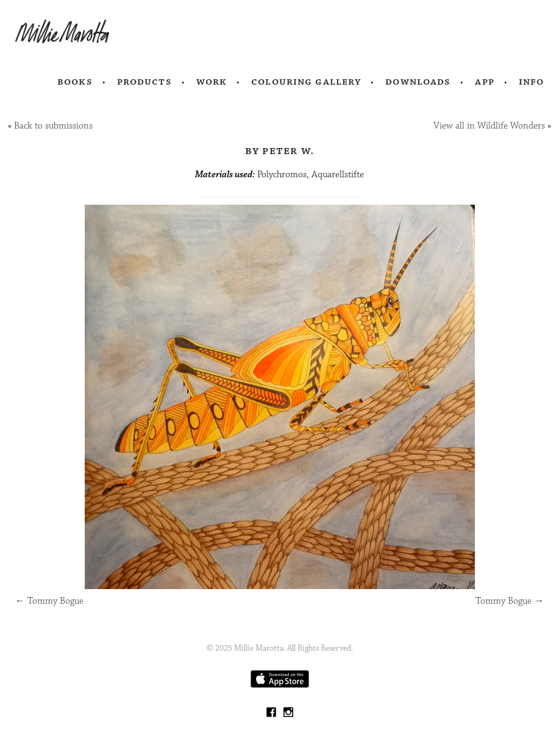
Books (75, 82)
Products (144, 82)
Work (212, 82)
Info (532, 82)
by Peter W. (280, 150)
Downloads (418, 82)
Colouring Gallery (306, 82)
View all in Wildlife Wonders (489, 126)
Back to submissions (53, 126)
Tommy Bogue (49, 601)
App (484, 82)
